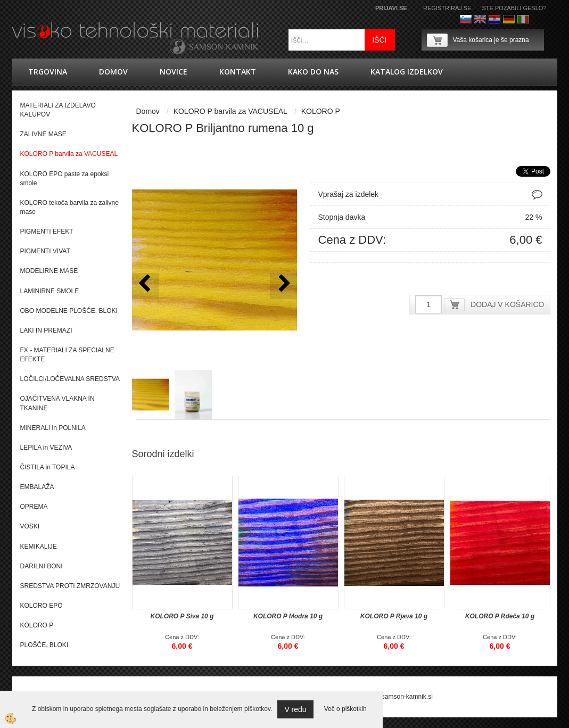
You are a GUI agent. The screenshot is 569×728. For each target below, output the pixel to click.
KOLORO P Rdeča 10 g (500, 616)
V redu (295, 709)
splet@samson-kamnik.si (397, 697)
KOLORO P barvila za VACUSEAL (230, 111)
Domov (113, 72)
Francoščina (538, 19)
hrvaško (494, 19)
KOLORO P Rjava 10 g (394, 616)
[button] (283, 286)
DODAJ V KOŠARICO (507, 304)
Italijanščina (523, 19)
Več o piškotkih (345, 709)
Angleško (480, 19)
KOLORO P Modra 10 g (288, 616)
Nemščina (509, 19)
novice (174, 72)
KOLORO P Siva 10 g (182, 616)
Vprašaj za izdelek (349, 194)
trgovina (48, 72)
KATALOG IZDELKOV (407, 72)
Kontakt (238, 72)
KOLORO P (321, 111)
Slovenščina (466, 19)
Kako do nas (313, 72)
